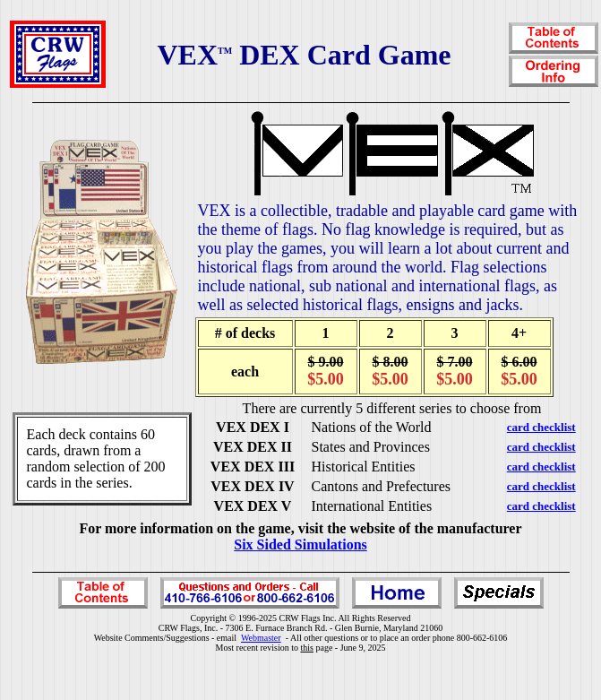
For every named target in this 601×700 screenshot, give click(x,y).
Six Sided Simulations (300, 544)
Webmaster (261, 638)
